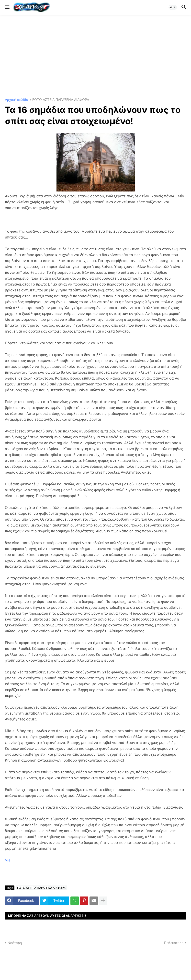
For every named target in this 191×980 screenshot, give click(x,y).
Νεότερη (15, 943)
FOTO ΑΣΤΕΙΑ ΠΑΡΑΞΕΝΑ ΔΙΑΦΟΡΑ (61, 100)
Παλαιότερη (174, 943)
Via (8, 860)
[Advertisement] (95, 56)
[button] (7, 7)
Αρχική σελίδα (17, 100)
